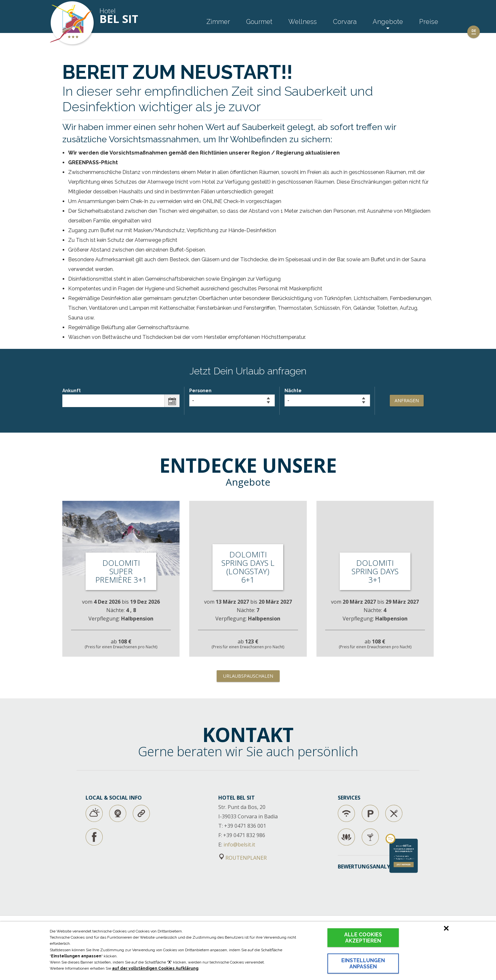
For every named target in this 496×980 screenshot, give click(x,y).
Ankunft (121, 398)
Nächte (327, 397)
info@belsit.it (239, 845)
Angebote (388, 22)
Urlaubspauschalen (248, 676)
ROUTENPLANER (243, 858)
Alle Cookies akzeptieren (363, 938)
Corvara (345, 22)
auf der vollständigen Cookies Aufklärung (155, 968)
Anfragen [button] (407, 400)
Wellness (303, 22)
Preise (429, 22)
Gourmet (259, 22)
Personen (232, 397)
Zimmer (218, 22)
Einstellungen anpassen (363, 964)
